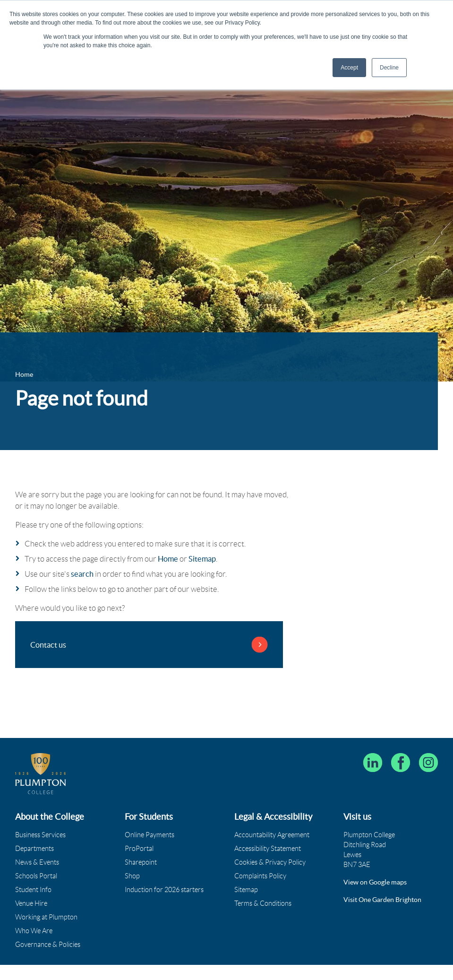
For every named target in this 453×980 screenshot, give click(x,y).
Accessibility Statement (268, 849)
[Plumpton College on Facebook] (401, 763)
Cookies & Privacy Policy (270, 862)
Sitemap (202, 559)
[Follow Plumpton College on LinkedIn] (373, 763)
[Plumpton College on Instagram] (428, 763)
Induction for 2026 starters (164, 890)
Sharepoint (141, 862)
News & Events (37, 862)
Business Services (40, 835)
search (82, 574)
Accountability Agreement (272, 835)
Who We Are (34, 931)
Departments (34, 849)
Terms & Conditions (263, 903)
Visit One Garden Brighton (382, 900)
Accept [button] (349, 68)
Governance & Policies (48, 945)
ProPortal (139, 849)
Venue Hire (31, 903)
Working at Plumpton (46, 917)
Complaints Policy (260, 876)
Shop (132, 876)
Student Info (33, 890)
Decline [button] (389, 68)
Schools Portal (36, 876)
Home (168, 559)
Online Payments (150, 835)
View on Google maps (375, 882)
